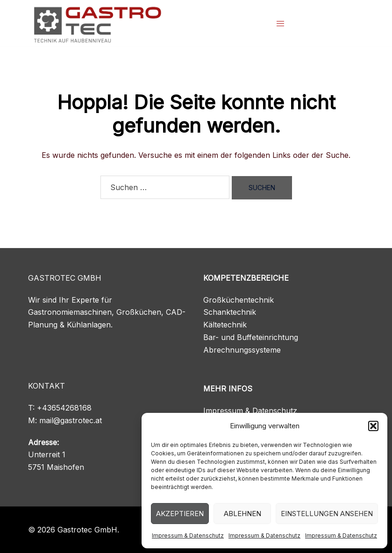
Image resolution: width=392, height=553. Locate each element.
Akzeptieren (180, 514)
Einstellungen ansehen (327, 514)
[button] (373, 426)
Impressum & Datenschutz (188, 535)
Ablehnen (242, 514)
